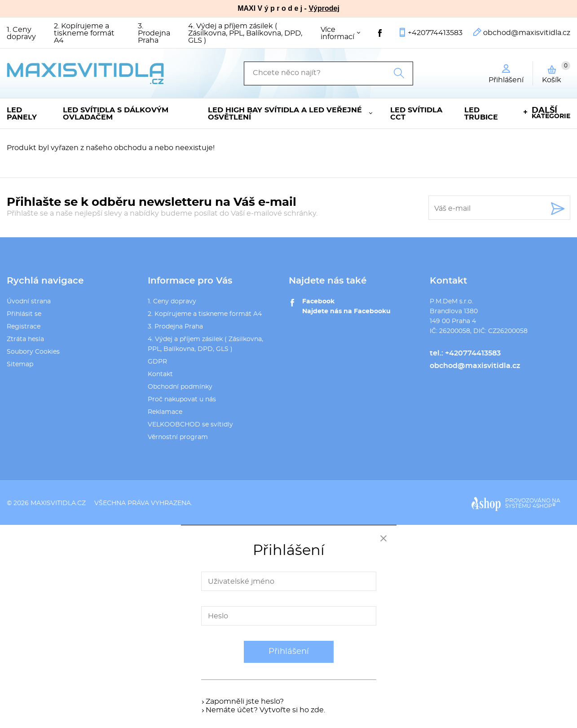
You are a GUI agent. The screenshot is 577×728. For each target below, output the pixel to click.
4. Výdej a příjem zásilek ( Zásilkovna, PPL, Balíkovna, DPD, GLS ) (245, 33)
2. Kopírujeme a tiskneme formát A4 (84, 33)
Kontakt (160, 374)
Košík (556, 72)
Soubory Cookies (33, 352)
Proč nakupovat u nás (182, 400)
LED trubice (481, 114)
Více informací (337, 33)
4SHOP (544, 506)
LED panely (22, 114)
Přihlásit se (24, 314)
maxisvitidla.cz (58, 503)
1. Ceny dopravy (21, 33)
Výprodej (324, 8)
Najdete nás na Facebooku (346, 311)
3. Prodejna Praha (154, 33)
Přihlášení (289, 652)
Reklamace (165, 412)
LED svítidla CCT (416, 114)
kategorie (551, 113)
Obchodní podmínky (180, 387)
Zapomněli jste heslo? (245, 701)
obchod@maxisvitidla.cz (527, 33)
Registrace (24, 327)
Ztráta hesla (25, 339)
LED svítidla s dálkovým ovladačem (116, 114)
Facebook (318, 302)
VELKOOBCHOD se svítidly (190, 425)
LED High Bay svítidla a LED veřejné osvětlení (285, 114)
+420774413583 (435, 33)
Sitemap (20, 364)
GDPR (157, 362)
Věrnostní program (178, 437)
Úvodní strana (29, 302)
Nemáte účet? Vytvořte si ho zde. (265, 710)
